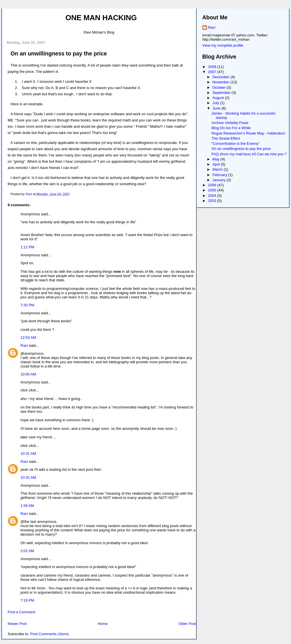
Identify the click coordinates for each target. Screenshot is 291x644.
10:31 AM (28, 454)
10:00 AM (28, 374)
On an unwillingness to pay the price (241, 149)
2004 (213, 196)
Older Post (187, 624)
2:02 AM (27, 551)
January (219, 180)
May (216, 159)
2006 (213, 185)
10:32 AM (28, 477)
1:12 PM (27, 247)
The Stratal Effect (226, 138)
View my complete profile (223, 45)
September (222, 93)
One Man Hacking (101, 18)
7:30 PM (27, 305)
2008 (213, 67)
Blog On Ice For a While (231, 128)
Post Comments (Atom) (50, 634)
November (221, 82)
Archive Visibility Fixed (230, 123)
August (219, 98)
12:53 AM (28, 338)
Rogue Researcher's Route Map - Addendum (248, 133)
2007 (213, 72)
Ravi (24, 345)
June (217, 108)
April (217, 164)
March (218, 169)
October (219, 87)
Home (103, 624)
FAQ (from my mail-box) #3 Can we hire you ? (249, 154)
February (220, 175)
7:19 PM (27, 600)
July (216, 103)
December (221, 77)
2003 (213, 201)
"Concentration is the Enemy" (235, 144)
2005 (213, 190)
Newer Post (17, 624)
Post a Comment (21, 612)
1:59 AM (27, 506)
